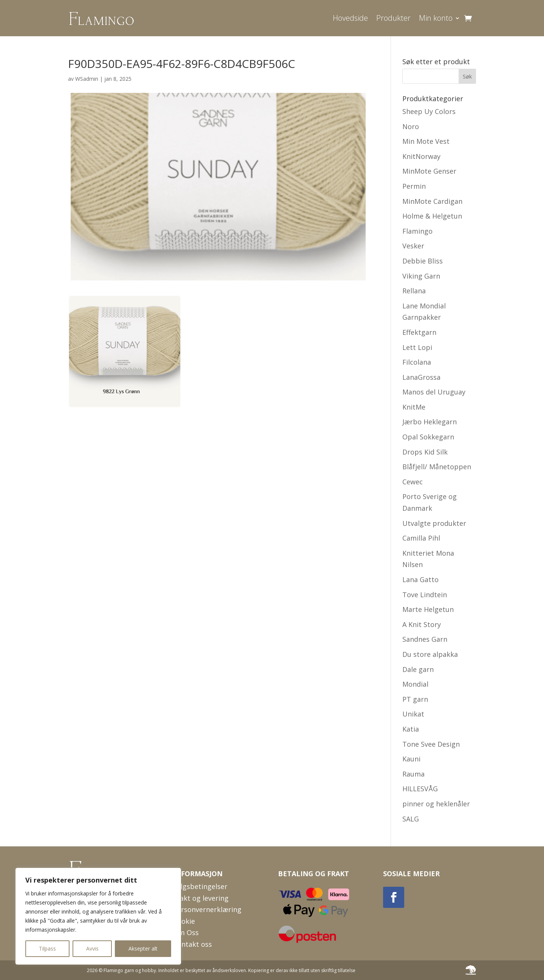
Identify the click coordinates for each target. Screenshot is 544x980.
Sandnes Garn (425, 639)
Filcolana (417, 362)
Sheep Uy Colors (429, 111)
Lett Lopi (417, 347)
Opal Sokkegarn (428, 437)
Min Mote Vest (426, 141)
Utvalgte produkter (434, 523)
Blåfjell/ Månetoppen (437, 467)
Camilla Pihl (421, 538)
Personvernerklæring (207, 909)
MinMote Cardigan (432, 201)
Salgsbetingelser (200, 886)
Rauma (413, 774)
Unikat (413, 714)
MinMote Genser (429, 171)
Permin (414, 186)
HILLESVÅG (420, 789)
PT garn (415, 699)
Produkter (393, 18)
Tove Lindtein (425, 595)
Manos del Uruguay (434, 392)
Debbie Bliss (423, 261)
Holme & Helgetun (432, 216)
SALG (411, 819)
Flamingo (417, 231)
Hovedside (350, 18)
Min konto (436, 18)
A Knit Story (422, 624)
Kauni (411, 759)
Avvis (92, 948)
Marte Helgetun (428, 609)
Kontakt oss (192, 944)
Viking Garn (421, 276)
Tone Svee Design (431, 744)
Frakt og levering (201, 898)
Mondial (415, 684)
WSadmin (87, 79)
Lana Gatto (420, 579)
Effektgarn (419, 332)
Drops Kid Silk (425, 452)
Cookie (184, 921)
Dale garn (418, 669)
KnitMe (414, 407)
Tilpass (47, 948)
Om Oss (186, 932)
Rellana (414, 291)
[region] (98, 916)
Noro (411, 126)
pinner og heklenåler (436, 804)
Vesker (413, 246)
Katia (411, 729)
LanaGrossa (421, 377)
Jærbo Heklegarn (430, 422)
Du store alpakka (430, 654)
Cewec (413, 482)
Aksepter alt (143, 948)
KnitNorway (421, 156)
